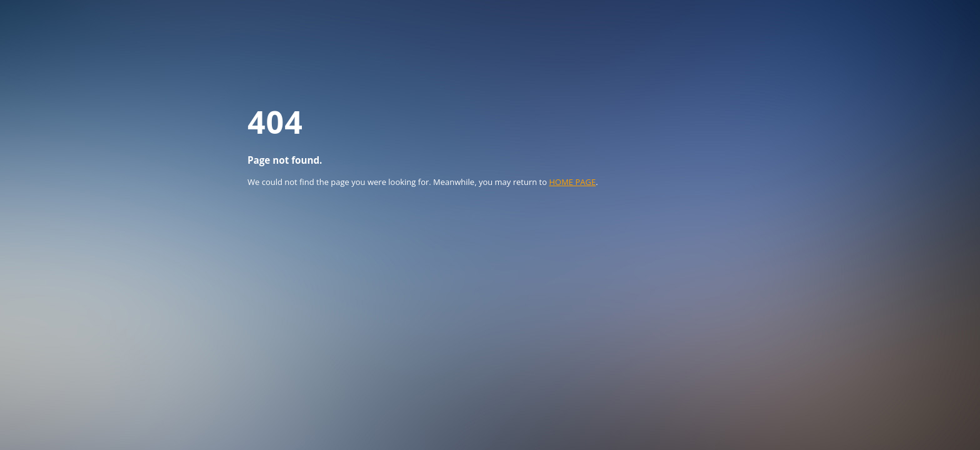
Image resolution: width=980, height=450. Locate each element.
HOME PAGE (572, 182)
